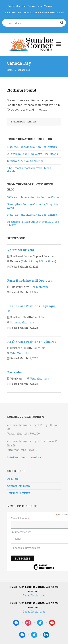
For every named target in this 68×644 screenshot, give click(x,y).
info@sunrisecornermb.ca (24, 457)
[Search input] (32, 23)
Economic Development (27, 548)
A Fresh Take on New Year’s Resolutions (33, 154)
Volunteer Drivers (21, 250)
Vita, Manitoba (20, 353)
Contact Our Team (17, 6)
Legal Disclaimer (34, 595)
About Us (13, 479)
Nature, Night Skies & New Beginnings (32, 147)
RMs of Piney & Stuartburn (38, 261)
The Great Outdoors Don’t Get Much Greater (29, 170)
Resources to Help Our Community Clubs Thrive (33, 223)
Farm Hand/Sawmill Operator (30, 280)
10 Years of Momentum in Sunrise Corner (34, 197)
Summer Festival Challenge (25, 161)
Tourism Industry (19, 493)
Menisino (42, 287)
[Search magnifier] (62, 23)
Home (10, 70)
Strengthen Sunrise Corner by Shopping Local (33, 206)
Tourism (18, 539)
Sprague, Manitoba (22, 322)
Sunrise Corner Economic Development (44, 12)
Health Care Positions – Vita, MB (32, 342)
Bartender (15, 372)
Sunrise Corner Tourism (41, 6)
